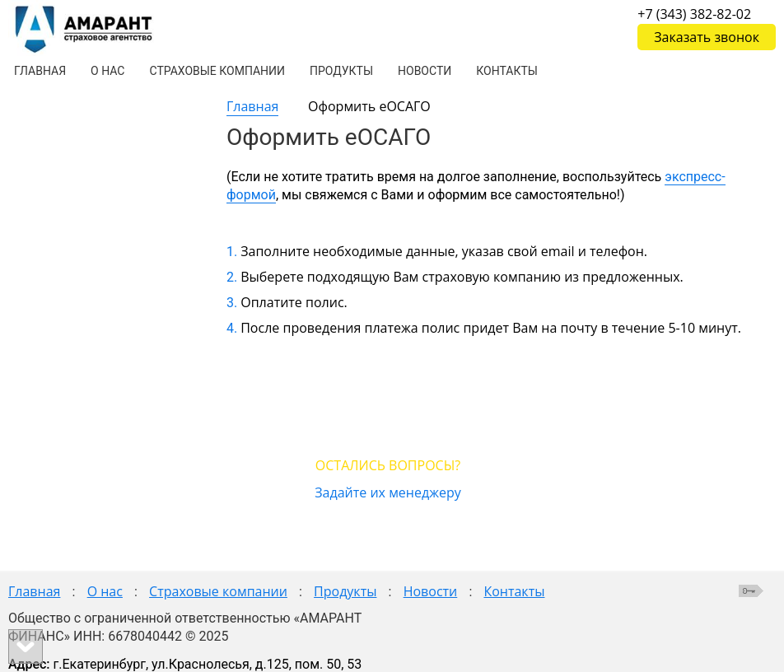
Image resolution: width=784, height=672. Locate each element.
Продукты (345, 591)
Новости (431, 591)
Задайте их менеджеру (387, 492)
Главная (252, 106)
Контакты (514, 591)
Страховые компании (218, 591)
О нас (105, 591)
